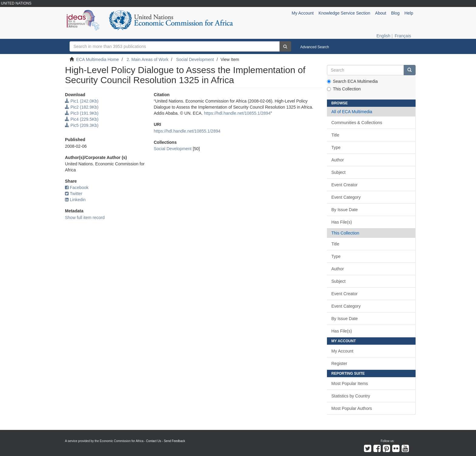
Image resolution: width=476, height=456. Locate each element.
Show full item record (85, 218)
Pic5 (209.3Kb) (82, 125)
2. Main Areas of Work (147, 59)
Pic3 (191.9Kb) (82, 113)
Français (403, 36)
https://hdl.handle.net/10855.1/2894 (237, 113)
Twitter (74, 194)
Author (338, 160)
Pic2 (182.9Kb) (82, 107)
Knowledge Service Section (344, 13)
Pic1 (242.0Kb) (82, 101)
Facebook (77, 187)
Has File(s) (342, 222)
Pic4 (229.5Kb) (82, 119)
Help (409, 13)
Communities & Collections (357, 123)
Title (335, 135)
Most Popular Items (350, 383)
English (383, 36)
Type (336, 147)
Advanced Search (315, 47)
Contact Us (153, 441)
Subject (339, 172)
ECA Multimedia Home (98, 59)
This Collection (344, 89)
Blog (395, 13)
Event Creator (345, 185)
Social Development (195, 59)
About (381, 13)
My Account (342, 351)
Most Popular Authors (352, 408)
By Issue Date (345, 210)
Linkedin (75, 200)
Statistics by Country (351, 396)
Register (339, 363)
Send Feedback (175, 441)
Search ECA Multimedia (352, 81)
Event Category (346, 197)
